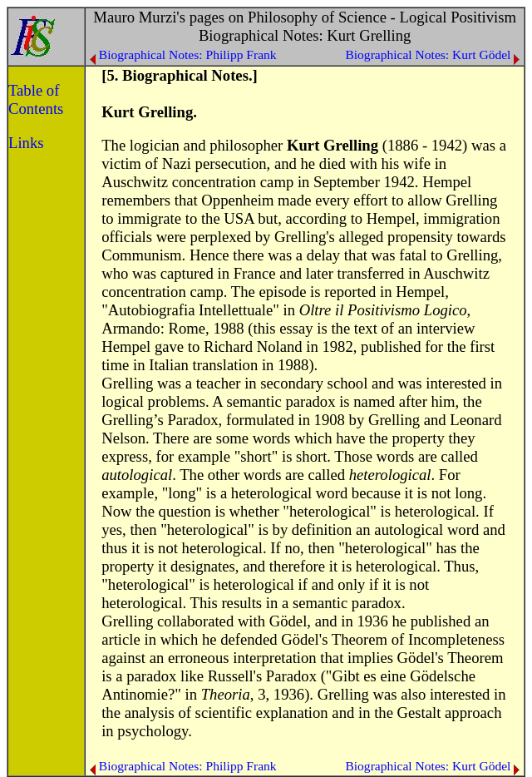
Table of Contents (36, 99)
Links (26, 143)
